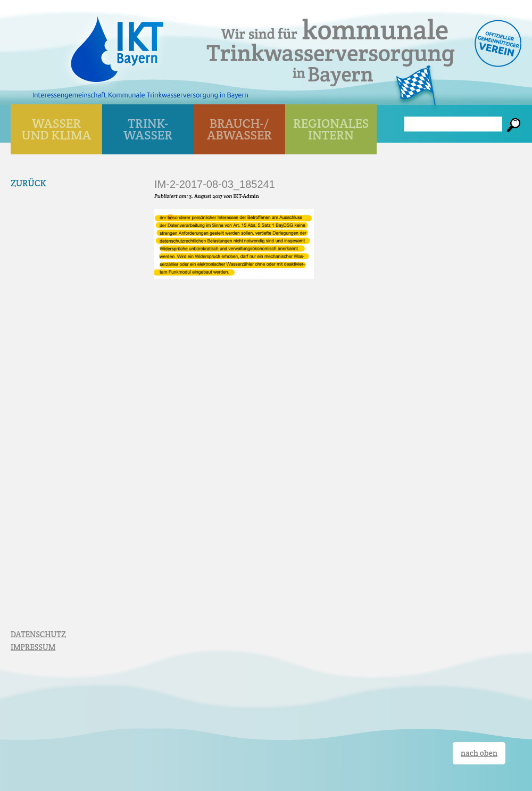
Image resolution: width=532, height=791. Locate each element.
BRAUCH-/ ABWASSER (239, 129)
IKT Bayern (117, 44)
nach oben (479, 753)
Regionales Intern (331, 129)
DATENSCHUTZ (38, 634)
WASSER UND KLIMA (57, 129)
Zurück (28, 183)
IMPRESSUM (33, 647)
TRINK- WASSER (148, 129)
